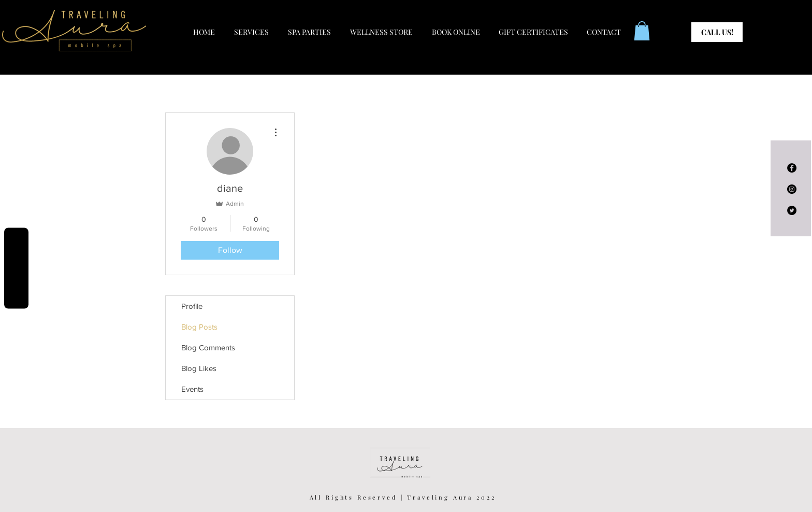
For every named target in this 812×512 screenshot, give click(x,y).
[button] (642, 31)
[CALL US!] (717, 32)
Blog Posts (199, 327)
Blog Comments (208, 347)
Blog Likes (199, 368)
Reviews (16, 268)
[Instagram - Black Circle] (792, 189)
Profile (192, 306)
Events (192, 389)
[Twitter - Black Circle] (792, 210)
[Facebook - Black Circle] (792, 168)
